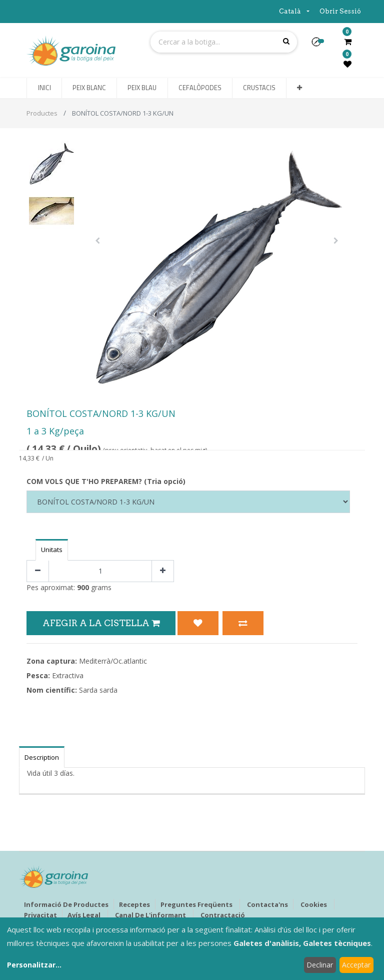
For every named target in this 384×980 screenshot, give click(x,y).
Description (42, 757)
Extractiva (68, 675)
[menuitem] (44, 88)
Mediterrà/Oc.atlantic (113, 661)
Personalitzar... (34, 965)
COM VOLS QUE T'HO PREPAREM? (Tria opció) (106, 481)
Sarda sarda (98, 690)
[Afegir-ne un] (163, 571)
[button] (320, 45)
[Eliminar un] (38, 571)
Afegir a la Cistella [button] (101, 623)
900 (83, 587)
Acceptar (356, 965)
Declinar (320, 965)
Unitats (52, 550)
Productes (42, 113)
